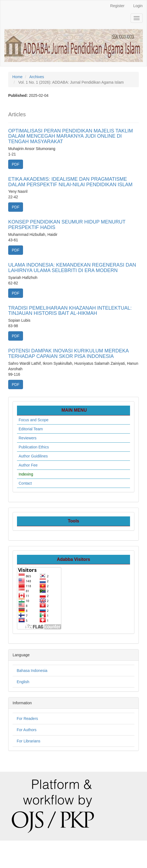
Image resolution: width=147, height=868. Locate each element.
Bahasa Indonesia (32, 671)
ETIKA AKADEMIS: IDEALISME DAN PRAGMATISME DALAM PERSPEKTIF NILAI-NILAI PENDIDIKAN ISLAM (70, 182)
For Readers (27, 719)
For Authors (27, 730)
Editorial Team (31, 429)
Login (138, 6)
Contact (25, 483)
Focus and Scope (34, 420)
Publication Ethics (34, 447)
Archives (37, 77)
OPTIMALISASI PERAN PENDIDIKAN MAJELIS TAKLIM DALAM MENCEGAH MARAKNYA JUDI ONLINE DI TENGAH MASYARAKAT (70, 136)
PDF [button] (16, 164)
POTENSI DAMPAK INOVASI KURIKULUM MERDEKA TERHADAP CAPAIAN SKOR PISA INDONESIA (68, 354)
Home (17, 77)
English (23, 682)
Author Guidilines (33, 456)
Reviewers (28, 438)
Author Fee (28, 465)
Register (117, 6)
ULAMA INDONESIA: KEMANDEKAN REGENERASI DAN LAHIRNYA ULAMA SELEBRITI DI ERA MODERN (72, 268)
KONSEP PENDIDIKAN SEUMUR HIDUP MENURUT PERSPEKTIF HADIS (67, 225)
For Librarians (28, 741)
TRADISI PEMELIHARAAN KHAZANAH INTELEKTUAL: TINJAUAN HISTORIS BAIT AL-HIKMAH (70, 311)
